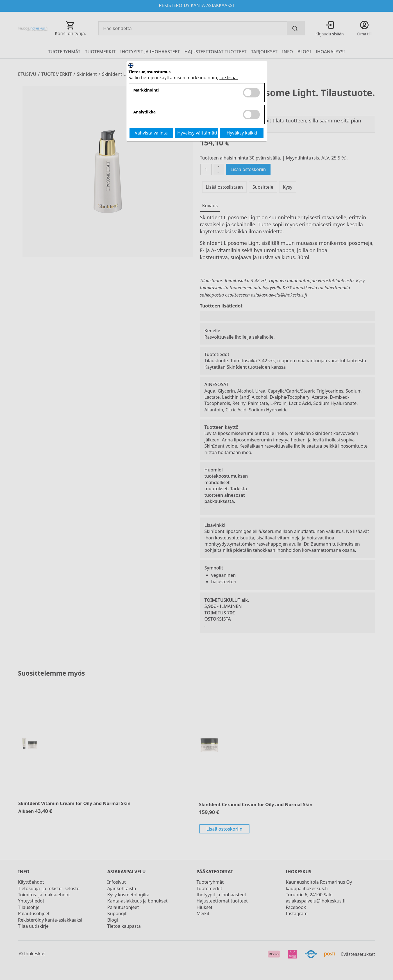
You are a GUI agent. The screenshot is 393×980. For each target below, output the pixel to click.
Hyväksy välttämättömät (198, 133)
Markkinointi (146, 90)
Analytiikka (145, 112)
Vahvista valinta (151, 133)
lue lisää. (229, 78)
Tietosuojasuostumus (150, 72)
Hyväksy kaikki (242, 133)
